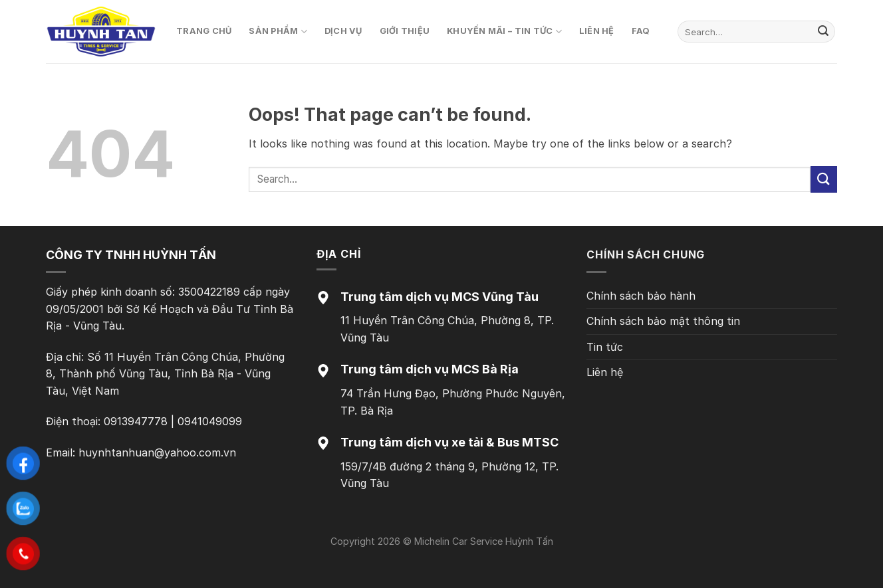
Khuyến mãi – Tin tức (504, 32)
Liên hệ (597, 31)
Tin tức (605, 347)
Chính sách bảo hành (641, 296)
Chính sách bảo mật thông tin (663, 321)
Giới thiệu (405, 31)
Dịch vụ (343, 31)
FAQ (641, 31)
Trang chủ (204, 31)
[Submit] (823, 32)
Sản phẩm (278, 32)
